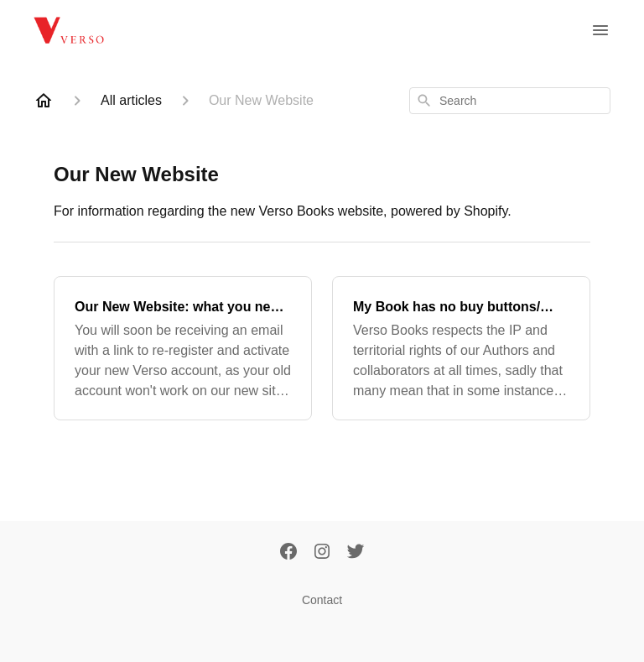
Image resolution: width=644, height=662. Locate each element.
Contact (322, 600)
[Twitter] (356, 553)
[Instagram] (322, 553)
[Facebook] (288, 553)
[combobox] (510, 101)
